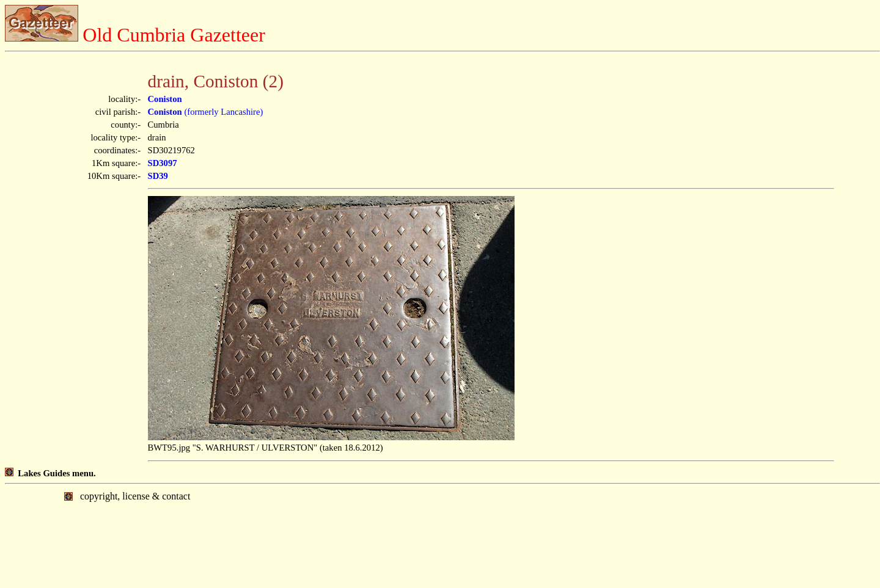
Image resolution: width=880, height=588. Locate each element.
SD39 (158, 176)
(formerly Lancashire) (206, 112)
